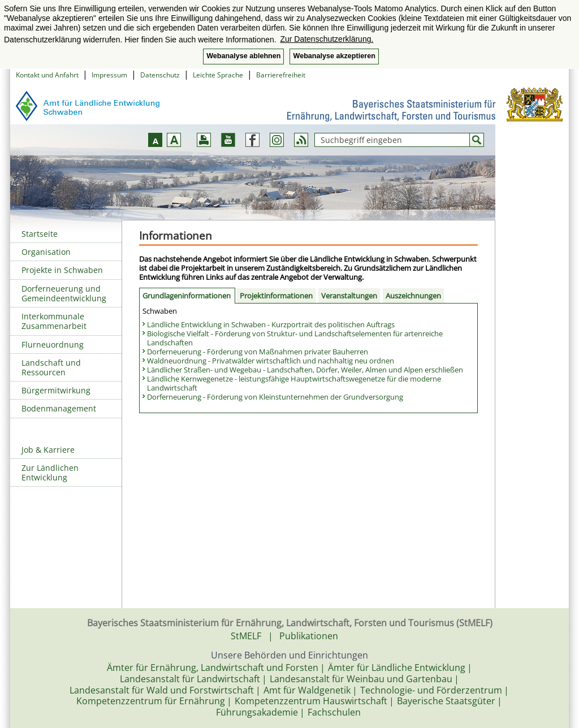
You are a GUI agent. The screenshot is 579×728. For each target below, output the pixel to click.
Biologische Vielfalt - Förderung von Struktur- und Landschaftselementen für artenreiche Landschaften (295, 338)
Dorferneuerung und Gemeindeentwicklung (64, 293)
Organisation (46, 252)
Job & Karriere (48, 450)
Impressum (109, 75)
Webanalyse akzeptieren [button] (334, 56)
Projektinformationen (276, 296)
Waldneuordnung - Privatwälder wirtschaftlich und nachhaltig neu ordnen (271, 361)
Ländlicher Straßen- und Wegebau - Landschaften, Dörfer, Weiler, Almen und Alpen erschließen (305, 370)
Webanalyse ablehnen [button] (243, 56)
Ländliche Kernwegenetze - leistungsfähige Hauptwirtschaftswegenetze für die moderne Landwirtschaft (294, 383)
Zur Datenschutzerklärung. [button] (327, 39)
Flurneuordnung (53, 344)
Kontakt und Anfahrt (47, 75)
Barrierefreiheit (281, 75)
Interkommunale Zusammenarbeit (54, 321)
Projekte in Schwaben (62, 270)
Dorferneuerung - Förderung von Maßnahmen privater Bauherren (258, 352)
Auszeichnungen (413, 296)
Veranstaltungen (349, 296)
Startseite (40, 234)
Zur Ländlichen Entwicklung (50, 473)
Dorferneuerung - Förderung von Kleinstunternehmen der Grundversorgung (275, 397)
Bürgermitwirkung (56, 390)
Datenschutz (160, 75)
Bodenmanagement (59, 408)
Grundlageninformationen (187, 296)
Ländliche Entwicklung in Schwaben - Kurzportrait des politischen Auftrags (271, 324)
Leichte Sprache (218, 75)
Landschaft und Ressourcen (51, 367)
